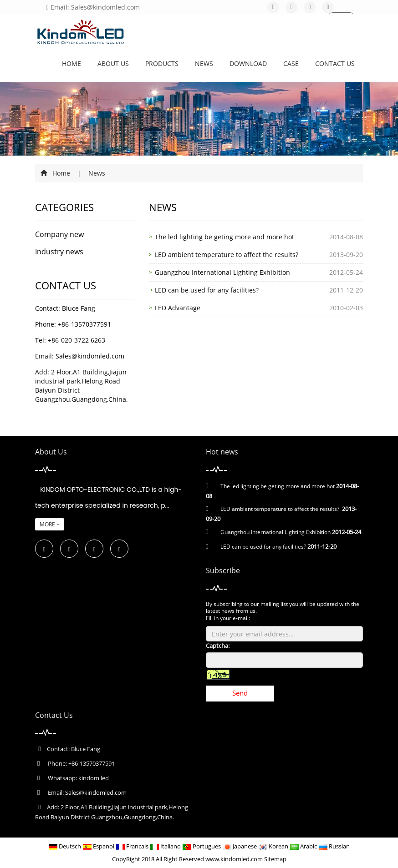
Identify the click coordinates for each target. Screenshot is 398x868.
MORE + (50, 524)
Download (248, 63)
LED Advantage (178, 308)
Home (71, 63)
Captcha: (218, 646)
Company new (59, 234)
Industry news (59, 252)
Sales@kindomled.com (90, 356)
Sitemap (275, 859)
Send (240, 693)
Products (162, 63)
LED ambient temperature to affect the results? (227, 255)
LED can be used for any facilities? (207, 290)
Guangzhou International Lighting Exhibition (222, 272)
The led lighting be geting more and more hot (225, 237)
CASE (291, 63)
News (204, 63)
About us (113, 63)
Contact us (335, 63)
